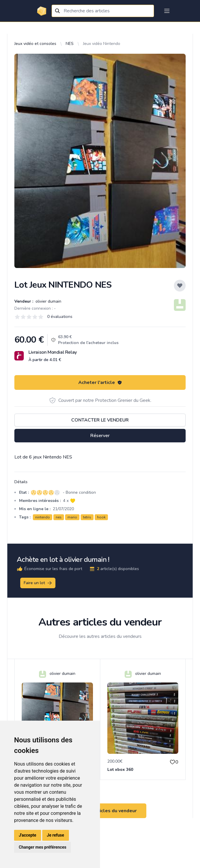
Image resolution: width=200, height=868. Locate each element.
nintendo (43, 517)
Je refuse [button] (56, 835)
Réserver (100, 436)
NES (70, 44)
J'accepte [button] (28, 835)
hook (101, 517)
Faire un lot (38, 583)
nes (59, 517)
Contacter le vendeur (100, 420)
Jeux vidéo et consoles (35, 44)
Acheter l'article (100, 382)
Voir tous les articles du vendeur (100, 811)
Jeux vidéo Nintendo (102, 44)
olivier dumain (48, 301)
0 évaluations (60, 317)
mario (72, 517)
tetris (87, 517)
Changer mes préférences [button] (43, 847)
